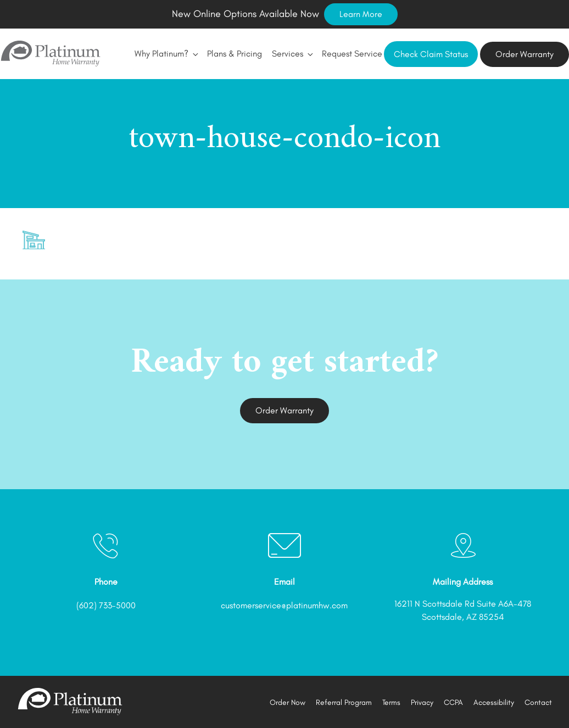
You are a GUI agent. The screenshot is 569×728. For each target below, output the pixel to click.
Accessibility (494, 702)
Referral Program (344, 702)
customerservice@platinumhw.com (284, 605)
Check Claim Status (431, 54)
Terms (391, 702)
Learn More (361, 14)
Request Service (352, 54)
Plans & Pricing (235, 54)
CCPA (453, 702)
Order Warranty (525, 54)
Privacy (422, 702)
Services (292, 54)
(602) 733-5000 (106, 605)
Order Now (288, 702)
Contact (538, 702)
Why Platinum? (166, 54)
